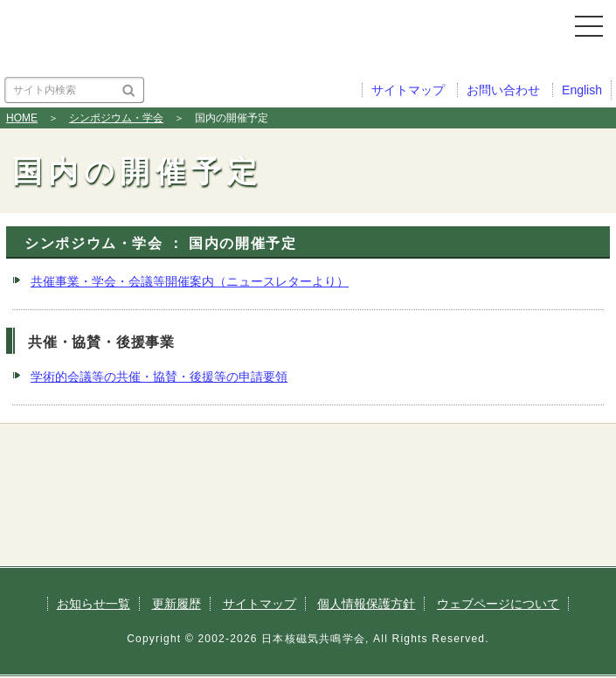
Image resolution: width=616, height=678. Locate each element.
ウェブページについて (498, 604)
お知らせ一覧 (93, 604)
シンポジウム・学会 (116, 118)
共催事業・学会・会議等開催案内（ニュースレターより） (190, 281)
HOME (22, 118)
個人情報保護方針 (366, 604)
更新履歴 (176, 604)
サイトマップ (260, 604)
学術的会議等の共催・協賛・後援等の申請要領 (159, 377)
